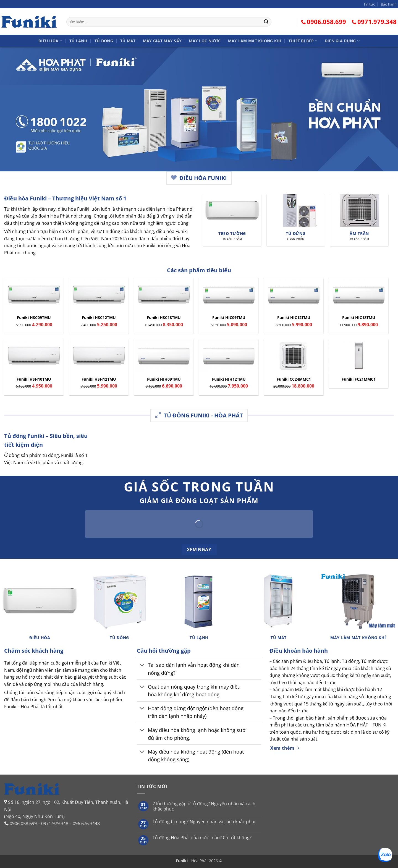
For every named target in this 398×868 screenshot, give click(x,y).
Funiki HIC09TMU (229, 318)
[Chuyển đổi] (142, 666)
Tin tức (369, 4)
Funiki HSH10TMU (34, 379)
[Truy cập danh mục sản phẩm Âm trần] (359, 220)
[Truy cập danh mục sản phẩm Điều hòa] (40, 609)
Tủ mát (128, 41)
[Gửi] (266, 22)
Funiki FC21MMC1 (359, 379)
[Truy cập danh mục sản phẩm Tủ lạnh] (199, 609)
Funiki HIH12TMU (229, 379)
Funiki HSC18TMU (164, 318)
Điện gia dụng (342, 41)
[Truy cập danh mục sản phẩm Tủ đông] (119, 609)
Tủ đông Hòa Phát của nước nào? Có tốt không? (202, 838)
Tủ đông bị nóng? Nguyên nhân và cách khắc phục (205, 822)
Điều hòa (50, 41)
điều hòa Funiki (74, 209)
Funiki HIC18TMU (359, 318)
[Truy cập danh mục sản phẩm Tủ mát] (279, 609)
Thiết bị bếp (303, 41)
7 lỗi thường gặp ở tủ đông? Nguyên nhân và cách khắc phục (204, 806)
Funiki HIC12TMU (294, 318)
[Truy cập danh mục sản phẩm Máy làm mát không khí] (358, 609)
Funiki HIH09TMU (164, 379)
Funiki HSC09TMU (34, 318)
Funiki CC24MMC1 (294, 379)
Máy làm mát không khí (255, 41)
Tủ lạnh (78, 41)
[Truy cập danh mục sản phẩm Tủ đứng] (296, 220)
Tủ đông (104, 41)
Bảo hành (389, 4)
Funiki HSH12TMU (99, 379)
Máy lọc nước (205, 41)
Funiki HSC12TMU (99, 318)
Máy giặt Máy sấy (162, 41)
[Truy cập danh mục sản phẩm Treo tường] (232, 220)
